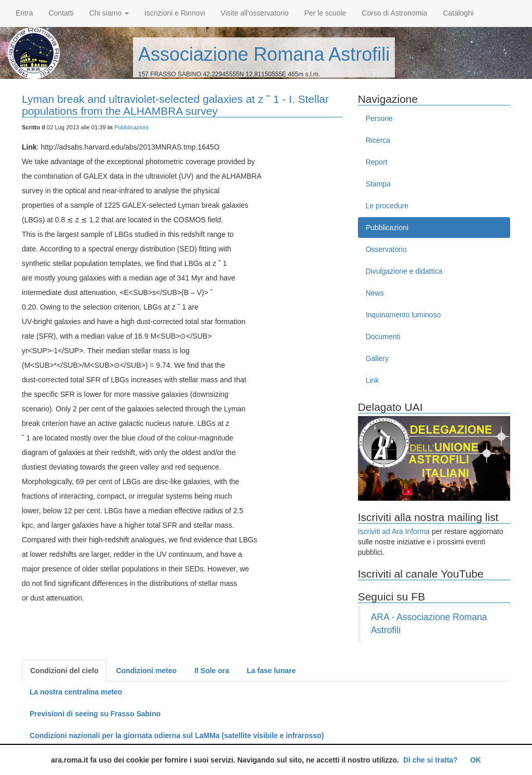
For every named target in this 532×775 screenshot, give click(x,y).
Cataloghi (458, 13)
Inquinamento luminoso (403, 315)
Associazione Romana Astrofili (264, 54)
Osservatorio (386, 249)
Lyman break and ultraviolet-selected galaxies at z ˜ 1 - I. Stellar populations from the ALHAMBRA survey (175, 105)
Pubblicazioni (131, 127)
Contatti (61, 13)
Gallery (377, 358)
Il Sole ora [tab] (212, 671)
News (375, 293)
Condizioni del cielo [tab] (64, 671)
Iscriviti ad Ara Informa (394, 531)
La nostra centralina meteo (76, 692)
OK (476, 760)
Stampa (378, 184)
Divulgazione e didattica (404, 271)
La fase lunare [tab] (271, 671)
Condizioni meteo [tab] (146, 671)
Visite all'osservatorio (255, 13)
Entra (24, 13)
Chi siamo (109, 13)
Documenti (383, 337)
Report (377, 162)
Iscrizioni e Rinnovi (175, 13)
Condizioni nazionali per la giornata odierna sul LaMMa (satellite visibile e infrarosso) (177, 736)
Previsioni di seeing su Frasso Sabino (95, 714)
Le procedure (387, 206)
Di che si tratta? (430, 760)
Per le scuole (325, 13)
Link (373, 380)
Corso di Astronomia (394, 13)
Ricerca (378, 140)
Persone (379, 118)
